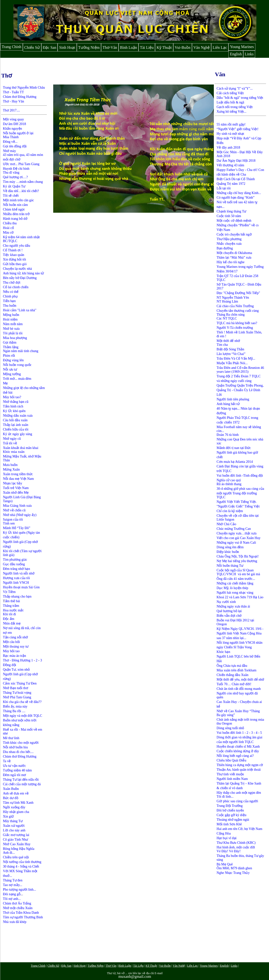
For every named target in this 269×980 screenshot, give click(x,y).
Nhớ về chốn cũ (14, 510)
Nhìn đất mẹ (12, 623)
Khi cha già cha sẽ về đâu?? (22, 702)
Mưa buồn (10, 465)
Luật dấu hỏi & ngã (230, 102)
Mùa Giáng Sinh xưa (17, 506)
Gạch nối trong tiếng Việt (234, 107)
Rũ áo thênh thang (229, 484)
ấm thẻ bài (13, 601)
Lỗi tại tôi (224, 188)
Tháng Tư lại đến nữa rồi (21, 780)
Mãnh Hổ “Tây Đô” (17, 528)
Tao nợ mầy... (13, 885)
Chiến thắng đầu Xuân (232, 675)
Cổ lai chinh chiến (16, 287)
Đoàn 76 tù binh (228, 435)
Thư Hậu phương (229, 239)
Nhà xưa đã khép (15, 922)
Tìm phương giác (15, 560)
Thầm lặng (11, 347)
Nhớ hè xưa (11, 329)
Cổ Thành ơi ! (13, 250)
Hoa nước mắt (13, 610)
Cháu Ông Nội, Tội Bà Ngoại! (238, 556)
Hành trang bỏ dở (15, 219)
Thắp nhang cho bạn (17, 596)
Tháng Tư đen (13, 880)
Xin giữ (8, 816)
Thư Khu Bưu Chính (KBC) (236, 843)
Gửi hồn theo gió (15, 264)
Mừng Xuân (11, 469)
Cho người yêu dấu (17, 246)
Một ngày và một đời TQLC (22, 716)
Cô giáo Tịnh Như (15, 840)
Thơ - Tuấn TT (13, 92)
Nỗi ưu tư (10, 369)
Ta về (7, 761)
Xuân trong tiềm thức (18, 474)
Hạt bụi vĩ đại (226, 838)
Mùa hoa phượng (15, 338)
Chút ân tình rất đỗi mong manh (239, 689)
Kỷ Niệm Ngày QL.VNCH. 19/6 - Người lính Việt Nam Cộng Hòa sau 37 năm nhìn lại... (240, 633)
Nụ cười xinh (226, 602)
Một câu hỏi (11, 642)
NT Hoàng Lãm (227, 301)
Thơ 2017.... (11, 110)
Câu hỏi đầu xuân (15, 420)
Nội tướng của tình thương (22, 862)
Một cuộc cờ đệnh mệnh (234, 221)
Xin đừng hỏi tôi (14, 259)
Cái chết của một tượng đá (22, 784)
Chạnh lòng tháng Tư (231, 211)
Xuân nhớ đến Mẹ (16, 493)
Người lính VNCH (16, 583)
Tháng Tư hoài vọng (17, 693)
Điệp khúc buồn (228, 552)
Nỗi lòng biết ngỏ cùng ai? (235, 756)
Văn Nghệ (202, 47)
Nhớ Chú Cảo (226, 524)
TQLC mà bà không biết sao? (237, 323)
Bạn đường (225, 248)
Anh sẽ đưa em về (16, 793)
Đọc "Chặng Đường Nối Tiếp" (238, 293)
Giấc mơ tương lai (16, 835)
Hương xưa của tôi (16, 578)
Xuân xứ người (14, 826)
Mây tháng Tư (13, 821)
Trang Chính (12, 47)
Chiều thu (10, 223)
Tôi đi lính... (225, 797)
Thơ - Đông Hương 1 (18, 660)
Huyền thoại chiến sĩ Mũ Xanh (238, 747)
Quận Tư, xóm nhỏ (16, 670)
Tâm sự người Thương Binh (23, 917)
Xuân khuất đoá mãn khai (21, 448)
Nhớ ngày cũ (12, 439)
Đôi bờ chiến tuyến (230, 810)
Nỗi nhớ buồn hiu (15, 747)
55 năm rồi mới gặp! (231, 124)
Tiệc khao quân (14, 255)
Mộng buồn (11, 315)
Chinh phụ (10, 296)
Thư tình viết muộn (230, 774)
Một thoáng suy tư (16, 646)
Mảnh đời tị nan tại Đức (234, 448)
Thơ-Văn (110, 47)
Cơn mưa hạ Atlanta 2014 (235, 462)
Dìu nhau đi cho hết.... (18, 752)
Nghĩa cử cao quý (229, 480)
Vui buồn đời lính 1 (230, 733)
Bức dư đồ (11, 798)
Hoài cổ (8, 228)
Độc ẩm (9, 619)
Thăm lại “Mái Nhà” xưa (234, 258)
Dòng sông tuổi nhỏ (230, 728)
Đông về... (10, 142)
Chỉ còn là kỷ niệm (230, 511)
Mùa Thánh (11, 137)
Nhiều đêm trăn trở (16, 214)
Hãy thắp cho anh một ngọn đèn (239, 793)
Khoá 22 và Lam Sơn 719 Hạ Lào (240, 597)
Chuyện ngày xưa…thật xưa (236, 533)
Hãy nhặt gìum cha (16, 812)
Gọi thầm (10, 342)
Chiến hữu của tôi (16, 429)
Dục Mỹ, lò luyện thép (232, 588)
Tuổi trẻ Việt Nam (16, 488)
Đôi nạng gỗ (12, 894)
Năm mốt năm (13, 324)
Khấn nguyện (13, 129)
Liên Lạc (220, 47)
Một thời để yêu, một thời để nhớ (240, 680)
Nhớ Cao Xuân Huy (17, 844)
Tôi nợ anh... (12, 899)
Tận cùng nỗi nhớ (15, 637)
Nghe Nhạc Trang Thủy (233, 873)
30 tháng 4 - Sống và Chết (21, 866)
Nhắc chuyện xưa (229, 244)
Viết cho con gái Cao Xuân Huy (239, 538)
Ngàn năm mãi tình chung (21, 351)
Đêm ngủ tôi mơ (14, 775)
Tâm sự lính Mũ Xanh (18, 803)
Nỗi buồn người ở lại (18, 133)
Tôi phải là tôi (13, 333)
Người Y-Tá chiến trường (235, 328)
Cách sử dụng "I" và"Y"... (235, 89)
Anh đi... (9, 853)
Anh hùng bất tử (228, 404)
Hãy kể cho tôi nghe (230, 262)
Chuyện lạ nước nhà (17, 269)
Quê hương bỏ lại (229, 611)
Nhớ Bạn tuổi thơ (16, 688)
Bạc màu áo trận (14, 656)
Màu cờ (8, 232)
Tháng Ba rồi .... (14, 711)
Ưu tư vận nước (14, 766)
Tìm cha (222, 345)
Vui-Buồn (183, 47)
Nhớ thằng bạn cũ (16, 402)
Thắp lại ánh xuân (16, 425)
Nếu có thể (11, 292)
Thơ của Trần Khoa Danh (21, 913)
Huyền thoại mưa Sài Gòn (21, 587)
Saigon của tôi (13, 520)
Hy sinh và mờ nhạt (230, 134)
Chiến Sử (32, 47)
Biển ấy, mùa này (15, 706)
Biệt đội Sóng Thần (230, 349)
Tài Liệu (147, 47)
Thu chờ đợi (12, 283)
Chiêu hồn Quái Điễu (231, 760)
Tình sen (9, 523)
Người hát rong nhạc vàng (235, 593)
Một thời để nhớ (228, 341)
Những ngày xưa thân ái (233, 606)
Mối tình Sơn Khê (229, 824)
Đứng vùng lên (13, 360)
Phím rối (9, 356)
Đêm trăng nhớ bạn (16, 569)
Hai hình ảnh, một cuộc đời (236, 847)
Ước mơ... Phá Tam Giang (21, 164)
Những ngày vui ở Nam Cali (236, 543)
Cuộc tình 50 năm (229, 216)
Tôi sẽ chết (11, 196)
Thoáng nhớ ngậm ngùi (233, 820)
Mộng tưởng (12, 374)
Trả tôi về (10, 443)
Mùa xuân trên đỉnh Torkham (236, 670)
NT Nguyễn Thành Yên (233, 298)
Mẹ (5, 383)
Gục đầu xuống (14, 564)
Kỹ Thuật (164, 47)
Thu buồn (10, 306)
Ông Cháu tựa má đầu (232, 666)
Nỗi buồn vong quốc (17, 365)
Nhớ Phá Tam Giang (17, 697)
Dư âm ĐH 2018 (14, 124)
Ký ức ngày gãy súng (17, 434)
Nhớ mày (9, 151)
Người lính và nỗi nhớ (19, 573)
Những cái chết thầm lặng (235, 583)
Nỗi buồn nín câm (15, 205)
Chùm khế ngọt (14, 209)
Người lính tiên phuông (233, 399)
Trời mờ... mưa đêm (17, 379)
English (236, 54)
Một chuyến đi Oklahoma (235, 253)
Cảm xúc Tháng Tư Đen (20, 683)
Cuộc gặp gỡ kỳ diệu (231, 815)
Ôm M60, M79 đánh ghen (234, 868)
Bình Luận (129, 47)
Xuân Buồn (11, 789)
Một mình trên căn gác (18, 200)
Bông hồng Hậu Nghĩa (19, 849)
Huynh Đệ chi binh (16, 169)
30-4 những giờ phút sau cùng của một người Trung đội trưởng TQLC (240, 493)
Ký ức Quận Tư (14, 186)
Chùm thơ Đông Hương (20, 97)
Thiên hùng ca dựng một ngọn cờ (240, 765)
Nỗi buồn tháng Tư (230, 566)
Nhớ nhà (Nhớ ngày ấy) (20, 515)
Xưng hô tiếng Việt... (231, 112)
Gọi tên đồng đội (15, 146)
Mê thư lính (11, 738)
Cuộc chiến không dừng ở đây (238, 751)
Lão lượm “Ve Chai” (231, 354)
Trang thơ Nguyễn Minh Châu (24, 88)
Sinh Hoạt (67, 47)
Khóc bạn (223, 652)
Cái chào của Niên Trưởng (235, 306)
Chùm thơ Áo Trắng (17, 903)
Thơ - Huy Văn (13, 101)
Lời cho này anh (14, 830)
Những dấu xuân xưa (18, 416)
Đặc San (50, 47)
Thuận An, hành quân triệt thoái (239, 770)
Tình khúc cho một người (21, 743)
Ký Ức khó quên (14, 411)
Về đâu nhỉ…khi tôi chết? (21, 191)
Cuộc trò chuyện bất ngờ (234, 234)
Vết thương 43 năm (230, 165)
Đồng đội (10, 665)
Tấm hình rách (13, 406)
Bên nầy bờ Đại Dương (20, 278)
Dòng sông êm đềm (230, 547)
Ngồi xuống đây (14, 807)
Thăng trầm (11, 606)
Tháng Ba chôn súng (230, 315)
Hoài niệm (10, 319)
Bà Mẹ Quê (225, 864)
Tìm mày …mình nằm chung (23, 182)
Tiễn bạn (9, 301)
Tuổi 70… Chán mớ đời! (234, 684)
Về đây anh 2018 (228, 148)
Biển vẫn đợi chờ (229, 616)
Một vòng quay (13, 119)
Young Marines (242, 47)
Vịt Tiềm (9, 592)
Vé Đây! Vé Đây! (229, 851)
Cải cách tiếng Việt (230, 93)
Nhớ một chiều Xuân (18, 908)
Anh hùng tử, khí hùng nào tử (23, 273)
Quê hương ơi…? (15, 177)
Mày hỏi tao (11, 651)
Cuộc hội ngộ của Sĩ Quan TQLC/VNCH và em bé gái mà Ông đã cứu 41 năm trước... (238, 574)
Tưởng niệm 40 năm (17, 770)
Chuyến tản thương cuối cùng (238, 311)
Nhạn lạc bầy (13, 483)
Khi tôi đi (9, 614)
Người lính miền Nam (232, 779)
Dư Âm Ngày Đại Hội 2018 (236, 161)
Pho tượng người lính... (19, 890)
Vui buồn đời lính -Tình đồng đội (240, 476)
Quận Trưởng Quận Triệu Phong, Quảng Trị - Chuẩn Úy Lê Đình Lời (240, 390)
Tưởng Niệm (89, 47)
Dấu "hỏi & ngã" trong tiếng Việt (240, 98)
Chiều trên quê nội (16, 857)
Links (249, 54)
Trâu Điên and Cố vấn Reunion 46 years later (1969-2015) (240, 370)
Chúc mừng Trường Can (234, 529)
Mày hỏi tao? (12, 397)
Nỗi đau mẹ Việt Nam (18, 479)
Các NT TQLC (227, 318)
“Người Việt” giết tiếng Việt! (237, 129)
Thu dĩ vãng (11, 173)
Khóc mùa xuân (14, 452)
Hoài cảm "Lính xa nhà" (20, 310)
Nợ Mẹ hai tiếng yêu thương (237, 561)
